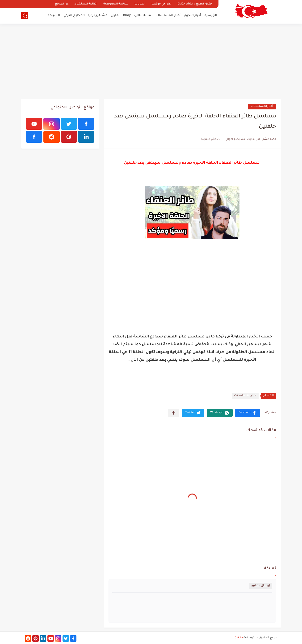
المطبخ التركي (74, 15)
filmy (127, 15)
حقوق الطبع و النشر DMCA (195, 4)
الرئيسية (211, 15)
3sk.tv (239, 638)
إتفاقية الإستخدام (86, 4)
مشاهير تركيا (98, 15)
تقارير (115, 15)
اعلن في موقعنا (161, 4)
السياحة (54, 15)
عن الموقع (62, 4)
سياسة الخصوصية (116, 4)
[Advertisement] (151, 61)
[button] (248, 413)
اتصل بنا (140, 4)
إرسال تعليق (261, 586)
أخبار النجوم (193, 15)
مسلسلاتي (143, 15)
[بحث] (25, 16)
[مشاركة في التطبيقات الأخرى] (174, 413)
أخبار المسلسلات (168, 15)
